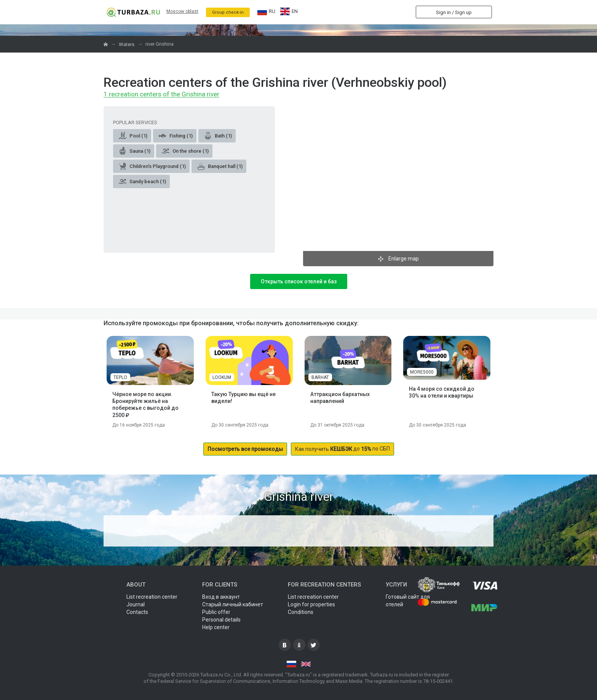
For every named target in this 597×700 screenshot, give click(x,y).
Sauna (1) (135, 151)
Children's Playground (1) (152, 166)
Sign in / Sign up (454, 12)
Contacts (137, 612)
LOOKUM (222, 377)
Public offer (216, 612)
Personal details (221, 620)
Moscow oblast (182, 11)
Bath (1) (218, 136)
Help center (216, 627)
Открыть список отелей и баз (299, 281)
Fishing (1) (176, 136)
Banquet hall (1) (220, 166)
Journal (136, 604)
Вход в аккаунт (221, 597)
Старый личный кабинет (233, 604)
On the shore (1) (185, 151)
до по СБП (342, 449)
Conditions (301, 612)
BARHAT (320, 377)
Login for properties (311, 604)
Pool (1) (133, 136)
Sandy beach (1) (142, 181)
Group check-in (228, 12)
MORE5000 (422, 372)
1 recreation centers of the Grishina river (161, 94)
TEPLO (120, 377)
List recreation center (152, 597)
